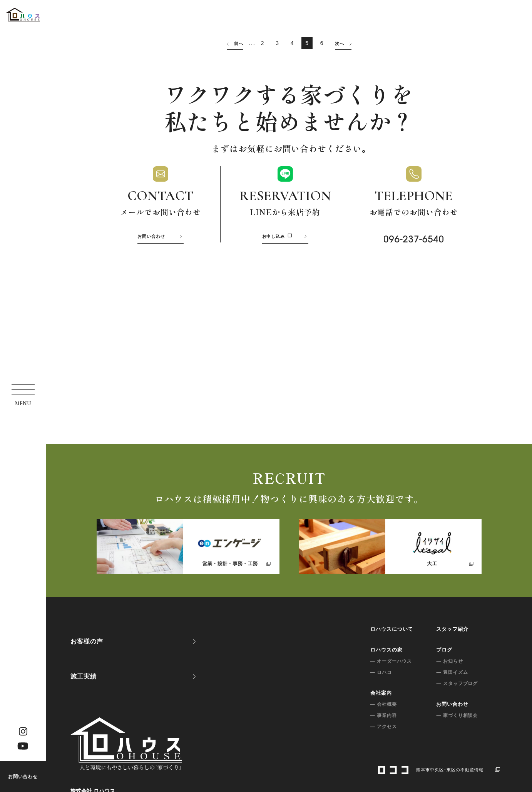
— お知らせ (444, 661)
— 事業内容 (378, 715)
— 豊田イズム (447, 672)
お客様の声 (87, 641)
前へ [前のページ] (234, 43)
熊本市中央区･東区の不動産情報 (436, 770)
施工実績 (84, 676)
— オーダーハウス (386, 661)
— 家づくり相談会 (452, 715)
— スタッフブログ (452, 683)
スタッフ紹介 (447, 629)
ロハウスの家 (381, 650)
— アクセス (378, 727)
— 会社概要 (378, 704)
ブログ (439, 650)
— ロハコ (376, 672)
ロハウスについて (386, 629)
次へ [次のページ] (344, 43)
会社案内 (376, 693)
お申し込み (277, 236)
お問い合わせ (23, 777)
